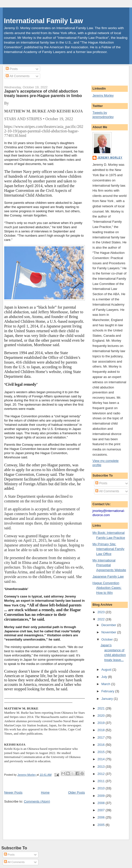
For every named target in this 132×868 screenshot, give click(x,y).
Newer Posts (13, 792)
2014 (102, 759)
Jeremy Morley (103, 95)
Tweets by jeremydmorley (103, 115)
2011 (102, 781)
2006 (102, 817)
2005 (102, 825)
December (109, 625)
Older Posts (76, 792)
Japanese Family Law (108, 576)
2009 (102, 796)
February (108, 691)
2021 (102, 708)
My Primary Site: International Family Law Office (108, 549)
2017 (102, 737)
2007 (102, 810)
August (107, 670)
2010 (102, 788)
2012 (102, 774)
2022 (102, 619)
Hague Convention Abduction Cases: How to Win (107, 588)
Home (45, 792)
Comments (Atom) (37, 801)
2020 (102, 716)
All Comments (18, 76)
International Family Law (44, 21)
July (105, 677)
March (106, 684)
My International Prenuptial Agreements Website (109, 565)
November (109, 632)
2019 (102, 723)
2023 (102, 612)
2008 (102, 803)
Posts (12, 69)
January (107, 699)
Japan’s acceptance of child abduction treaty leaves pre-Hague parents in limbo (43, 93)
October (107, 639)
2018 (102, 730)
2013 (102, 767)
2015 (102, 752)
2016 (102, 745)
